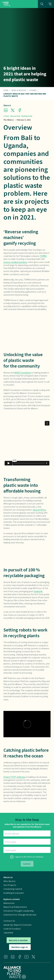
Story (6, 116)
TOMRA (43, 256)
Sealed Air (38, 591)
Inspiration (27, 116)
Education (15, 116)
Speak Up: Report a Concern (17, 925)
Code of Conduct (12, 929)
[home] (6, 4)
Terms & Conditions (35, 857)
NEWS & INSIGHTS (19, 90)
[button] (50, 4)
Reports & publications (15, 907)
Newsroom (9, 903)
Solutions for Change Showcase (20, 915)
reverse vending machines (15, 262)
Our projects (10, 885)
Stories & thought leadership (19, 911)
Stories (33, 90)
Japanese (8, 933)
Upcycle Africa (39, 510)
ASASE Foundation (23, 373)
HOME (6, 90)
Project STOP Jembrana (14, 777)
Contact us (9, 921)
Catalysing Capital (13, 889)
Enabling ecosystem (14, 893)
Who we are (9, 881)
